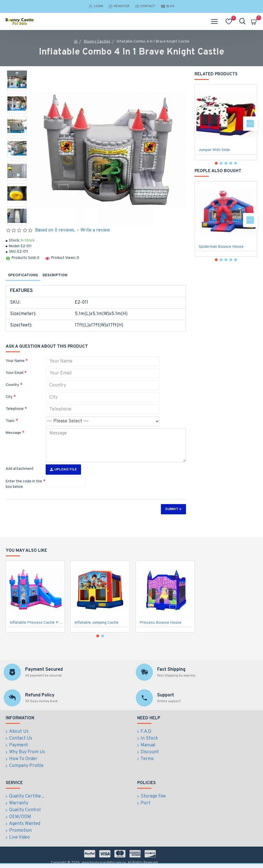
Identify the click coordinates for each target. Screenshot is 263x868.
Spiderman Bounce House (221, 247)
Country (12, 385)
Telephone (15, 409)
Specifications (23, 275)
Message (13, 433)
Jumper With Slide (214, 150)
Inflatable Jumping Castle (97, 623)
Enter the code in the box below (24, 484)
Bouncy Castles (97, 42)
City (9, 397)
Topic (10, 421)
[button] (17, 224)
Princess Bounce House (160, 623)
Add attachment (20, 469)
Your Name (15, 361)
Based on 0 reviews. (55, 230)
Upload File (63, 470)
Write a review (95, 230)
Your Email (15, 373)
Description (55, 275)
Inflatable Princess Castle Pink (36, 623)
